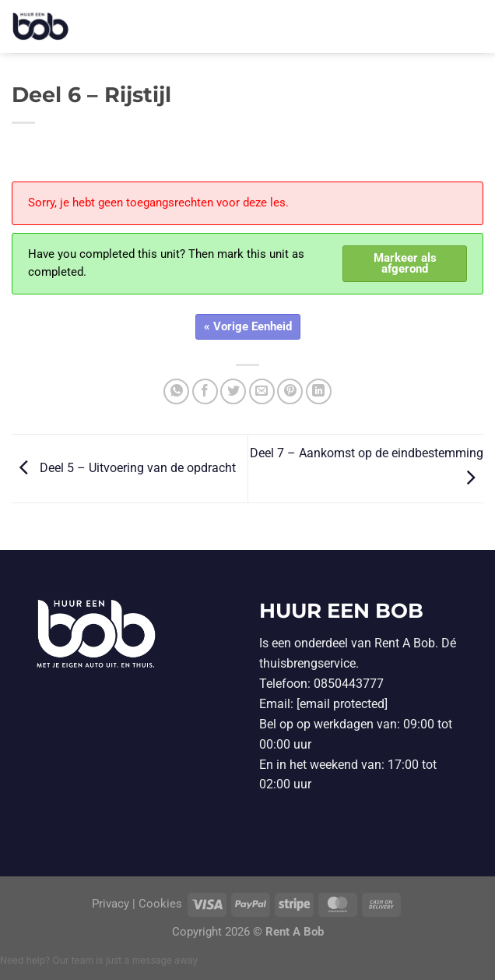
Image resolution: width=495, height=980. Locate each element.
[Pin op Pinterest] (290, 391)
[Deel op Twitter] (233, 391)
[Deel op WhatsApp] (176, 391)
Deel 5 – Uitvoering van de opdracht (124, 468)
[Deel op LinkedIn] (319, 391)
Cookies (160, 904)
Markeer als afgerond (405, 264)
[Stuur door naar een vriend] (262, 391)
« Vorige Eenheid (248, 326)
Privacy (112, 904)
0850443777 (349, 684)
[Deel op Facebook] (205, 391)
